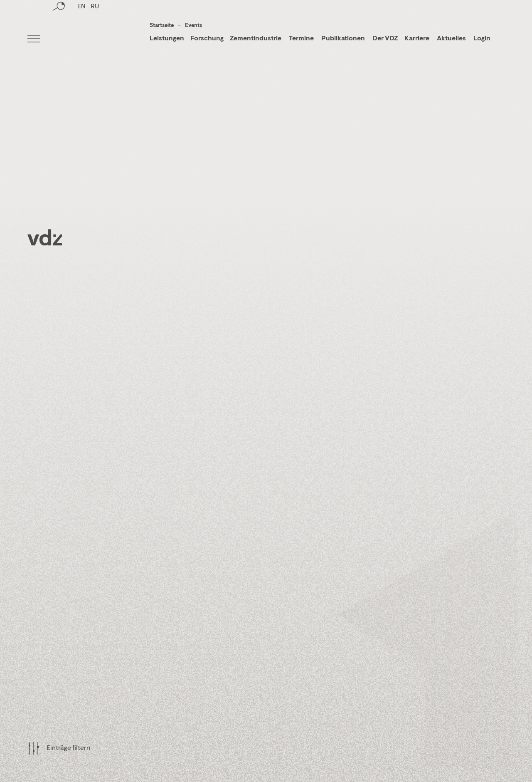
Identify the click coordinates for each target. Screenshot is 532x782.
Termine (301, 39)
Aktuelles (451, 39)
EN (81, 40)
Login (482, 39)
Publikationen (344, 39)
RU (95, 40)
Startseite (162, 26)
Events (193, 26)
